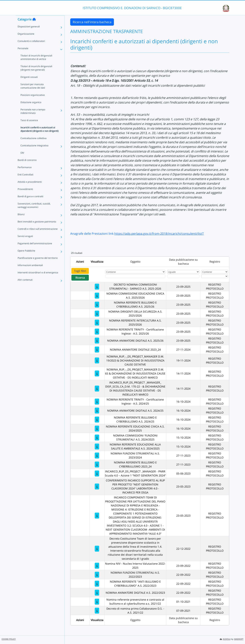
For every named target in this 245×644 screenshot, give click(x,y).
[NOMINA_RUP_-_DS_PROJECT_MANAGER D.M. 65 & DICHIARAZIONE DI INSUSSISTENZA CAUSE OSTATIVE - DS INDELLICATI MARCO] (97, 373)
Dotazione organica (31, 110)
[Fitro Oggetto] (135, 276)
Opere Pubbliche (26, 258)
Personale (23, 56)
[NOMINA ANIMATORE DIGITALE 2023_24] (97, 350)
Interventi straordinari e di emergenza (38, 280)
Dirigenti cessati (29, 85)
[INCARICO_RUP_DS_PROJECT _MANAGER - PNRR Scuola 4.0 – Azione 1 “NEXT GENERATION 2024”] (97, 473)
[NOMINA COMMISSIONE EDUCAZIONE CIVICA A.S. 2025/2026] (97, 296)
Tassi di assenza (29, 128)
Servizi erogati (25, 244)
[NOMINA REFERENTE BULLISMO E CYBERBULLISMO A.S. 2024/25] (97, 420)
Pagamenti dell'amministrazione (35, 251)
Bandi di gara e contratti (30, 204)
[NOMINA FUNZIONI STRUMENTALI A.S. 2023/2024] (97, 456)
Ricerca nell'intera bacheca (92, 22)
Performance (25, 175)
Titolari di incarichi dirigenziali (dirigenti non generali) (36, 76)
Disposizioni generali (29, 34)
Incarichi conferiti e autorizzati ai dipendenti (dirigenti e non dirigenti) (40, 137)
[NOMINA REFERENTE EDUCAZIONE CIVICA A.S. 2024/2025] (97, 429)
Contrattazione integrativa (34, 153)
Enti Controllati (25, 182)
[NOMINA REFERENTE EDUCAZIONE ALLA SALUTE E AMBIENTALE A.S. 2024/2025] (97, 447)
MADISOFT (239, 639)
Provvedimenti (25, 197)
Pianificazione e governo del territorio (38, 266)
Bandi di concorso (27, 168)
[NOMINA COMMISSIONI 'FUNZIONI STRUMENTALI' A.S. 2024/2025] (97, 438)
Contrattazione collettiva (33, 146)
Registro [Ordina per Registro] (215, 262)
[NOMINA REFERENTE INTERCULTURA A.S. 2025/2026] (97, 323)
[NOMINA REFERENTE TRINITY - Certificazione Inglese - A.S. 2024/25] (97, 402)
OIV (22, 160)
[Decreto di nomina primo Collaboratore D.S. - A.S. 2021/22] (97, 611)
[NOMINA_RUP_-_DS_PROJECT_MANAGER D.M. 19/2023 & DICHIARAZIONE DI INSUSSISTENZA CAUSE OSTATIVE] (97, 360)
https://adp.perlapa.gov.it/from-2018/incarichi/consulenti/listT (159, 234)
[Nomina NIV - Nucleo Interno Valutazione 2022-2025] (97, 566)
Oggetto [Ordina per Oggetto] (135, 262)
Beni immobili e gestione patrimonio (37, 229)
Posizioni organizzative (33, 103)
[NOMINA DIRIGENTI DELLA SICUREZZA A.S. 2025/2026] (97, 314)
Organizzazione (26, 41)
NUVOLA (225, 639)
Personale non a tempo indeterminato (33, 119)
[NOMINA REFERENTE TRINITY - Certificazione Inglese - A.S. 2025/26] (97, 332)
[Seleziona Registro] (215, 276)
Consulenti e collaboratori (31, 49)
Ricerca (80, 278)
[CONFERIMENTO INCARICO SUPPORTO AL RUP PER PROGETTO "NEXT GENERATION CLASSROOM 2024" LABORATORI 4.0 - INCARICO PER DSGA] (97, 486)
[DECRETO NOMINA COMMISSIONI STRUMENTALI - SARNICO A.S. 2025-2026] (97, 287)
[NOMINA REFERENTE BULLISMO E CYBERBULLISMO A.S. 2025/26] (97, 305)
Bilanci (21, 222)
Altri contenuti (25, 287)
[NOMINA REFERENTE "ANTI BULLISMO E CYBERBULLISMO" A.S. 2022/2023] (97, 584)
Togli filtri (80, 271)
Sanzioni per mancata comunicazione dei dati (33, 94)
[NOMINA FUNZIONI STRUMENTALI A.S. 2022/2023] (97, 575)
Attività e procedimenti (30, 189)
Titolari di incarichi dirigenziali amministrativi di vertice (36, 65)
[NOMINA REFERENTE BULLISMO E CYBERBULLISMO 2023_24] (97, 464)
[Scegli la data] (183, 276)
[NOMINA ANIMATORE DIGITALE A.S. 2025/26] (97, 341)
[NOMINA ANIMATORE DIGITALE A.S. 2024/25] (97, 411)
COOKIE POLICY (9, 639)
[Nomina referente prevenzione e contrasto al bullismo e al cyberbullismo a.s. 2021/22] (97, 602)
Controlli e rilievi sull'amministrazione (38, 237)
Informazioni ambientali (30, 273)
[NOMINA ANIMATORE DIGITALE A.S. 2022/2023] (97, 593)
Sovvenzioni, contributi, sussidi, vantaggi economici (34, 213)
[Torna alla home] (34, 27)
